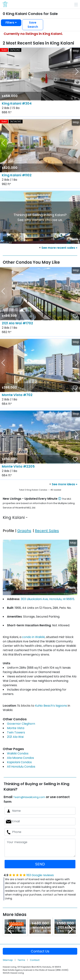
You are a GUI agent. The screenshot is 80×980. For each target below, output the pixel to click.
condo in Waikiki (33, 637)
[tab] (9, 528)
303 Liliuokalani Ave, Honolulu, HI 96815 (48, 599)
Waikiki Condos (18, 753)
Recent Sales (47, 531)
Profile (8, 531)
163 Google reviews (40, 875)
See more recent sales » (59, 248)
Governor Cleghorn (21, 724)
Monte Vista (16, 728)
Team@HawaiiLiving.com (29, 797)
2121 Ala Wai (15, 737)
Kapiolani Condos (19, 762)
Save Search (33, 25)
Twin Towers (16, 732)
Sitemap (8, 960)
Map (76, 51)
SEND (40, 864)
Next (70, 929)
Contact (35, 960)
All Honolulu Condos (21, 767)
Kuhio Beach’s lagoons (51, 706)
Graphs (24, 531)
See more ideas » (64, 484)
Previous (10, 929)
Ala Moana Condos (20, 758)
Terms (22, 960)
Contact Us (40, 951)
